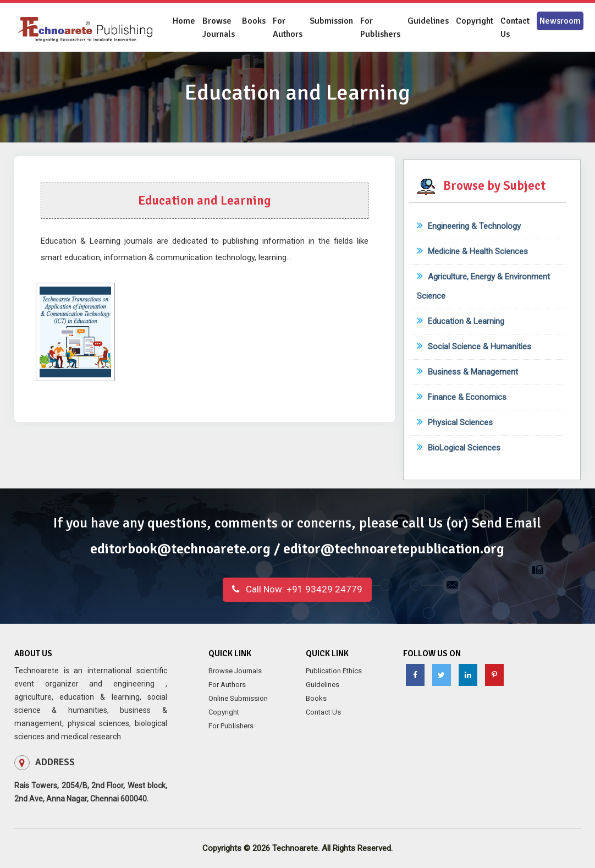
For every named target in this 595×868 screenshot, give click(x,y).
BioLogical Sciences (459, 448)
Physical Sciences (455, 422)
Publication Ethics (334, 671)
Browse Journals (219, 28)
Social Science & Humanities (474, 347)
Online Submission (238, 698)
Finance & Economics (462, 397)
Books (254, 21)
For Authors (288, 28)
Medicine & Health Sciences (472, 251)
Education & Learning (461, 321)
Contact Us (515, 28)
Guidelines (428, 21)
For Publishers (380, 28)
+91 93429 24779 (297, 589)
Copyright (475, 21)
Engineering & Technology (469, 226)
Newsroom (560, 21)
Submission (331, 21)
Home (184, 21)
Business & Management (467, 372)
